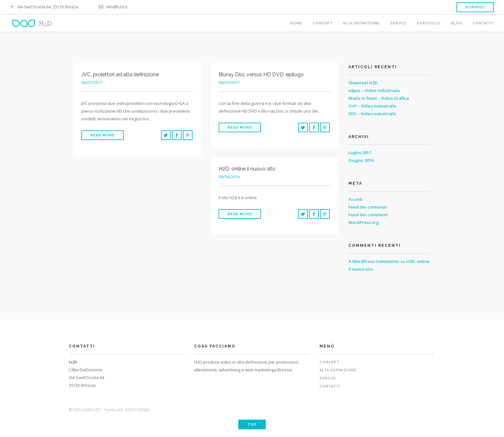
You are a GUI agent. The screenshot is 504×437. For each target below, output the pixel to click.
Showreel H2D (363, 83)
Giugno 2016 (361, 160)
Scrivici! (475, 7)
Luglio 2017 (360, 153)
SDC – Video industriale (372, 114)
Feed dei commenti (368, 215)
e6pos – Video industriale (374, 90)
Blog (457, 23)
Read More (103, 135)
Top (252, 425)
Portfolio (429, 23)
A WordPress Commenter (374, 261)
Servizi (398, 23)
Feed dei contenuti (368, 207)
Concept (323, 23)
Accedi (355, 199)
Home (296, 23)
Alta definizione (361, 23)
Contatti (483, 23)
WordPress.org (364, 222)
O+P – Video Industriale (372, 106)
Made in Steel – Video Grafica (379, 98)
